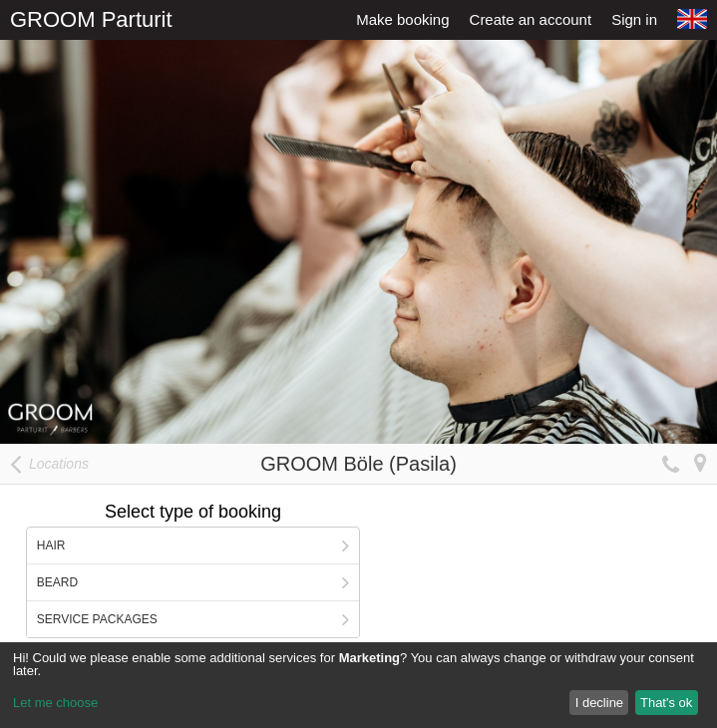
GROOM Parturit (91, 19)
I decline (599, 703)
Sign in (634, 19)
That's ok (666, 703)
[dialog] (358, 685)
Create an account (531, 19)
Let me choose (55, 703)
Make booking (402, 19)
